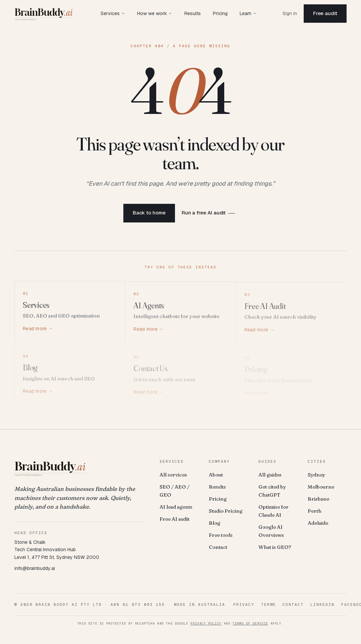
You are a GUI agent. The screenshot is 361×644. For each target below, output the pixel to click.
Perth (315, 511)
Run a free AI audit (204, 214)
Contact (218, 547)
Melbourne (321, 487)
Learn (248, 13)
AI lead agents (176, 507)
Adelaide (318, 523)
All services (173, 475)
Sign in (290, 13)
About (216, 475)
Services (113, 13)
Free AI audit (174, 519)
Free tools (221, 535)
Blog (215, 523)
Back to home (149, 214)
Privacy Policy (206, 624)
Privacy (244, 604)
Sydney (316, 475)
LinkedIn (322, 604)
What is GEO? (275, 547)
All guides (270, 475)
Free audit (325, 13)
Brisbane (318, 499)
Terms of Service (250, 624)
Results (193, 13)
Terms (269, 604)
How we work (155, 13)
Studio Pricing (226, 511)
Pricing (220, 13)
